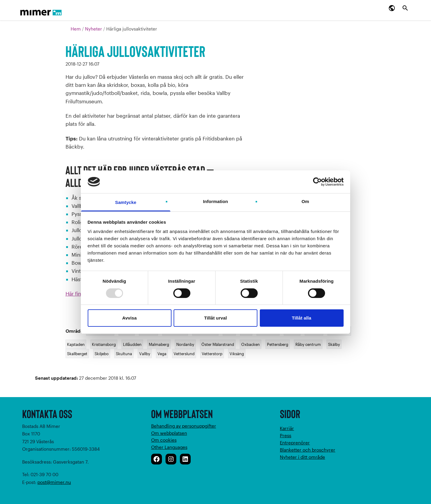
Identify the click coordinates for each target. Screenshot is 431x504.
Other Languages (169, 447)
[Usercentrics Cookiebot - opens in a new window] (317, 182)
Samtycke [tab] (126, 202)
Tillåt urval (215, 318)
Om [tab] (305, 201)
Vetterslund (184, 354)
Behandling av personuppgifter (184, 426)
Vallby (145, 354)
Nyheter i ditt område (302, 457)
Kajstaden (76, 344)
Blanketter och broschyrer (308, 450)
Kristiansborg (104, 344)
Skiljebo (102, 354)
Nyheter (94, 29)
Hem (76, 29)
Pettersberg (278, 344)
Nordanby (185, 344)
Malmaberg (159, 344)
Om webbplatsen (169, 433)
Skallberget (77, 354)
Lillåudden (132, 344)
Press (286, 435)
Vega (162, 354)
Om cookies (164, 440)
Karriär (287, 428)
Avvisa (129, 318)
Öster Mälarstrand (218, 344)
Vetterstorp (212, 354)
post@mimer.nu (54, 482)
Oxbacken (251, 344)
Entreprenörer (295, 443)
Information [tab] (215, 201)
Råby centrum (308, 344)
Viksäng (237, 354)
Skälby (334, 344)
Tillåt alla (302, 318)
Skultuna (124, 354)
